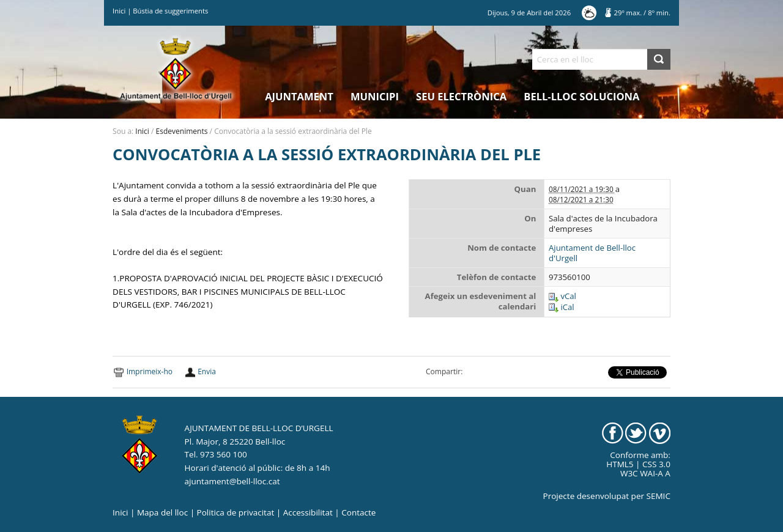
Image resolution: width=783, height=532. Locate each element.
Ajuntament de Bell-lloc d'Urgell (592, 253)
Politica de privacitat (236, 512)
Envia (207, 371)
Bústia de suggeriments (170, 11)
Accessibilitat (308, 512)
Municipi (375, 96)
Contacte (358, 512)
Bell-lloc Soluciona (581, 96)
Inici (119, 11)
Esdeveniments (182, 131)
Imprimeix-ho (150, 371)
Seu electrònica (461, 96)
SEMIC (659, 496)
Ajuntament (299, 96)
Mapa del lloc (162, 512)
